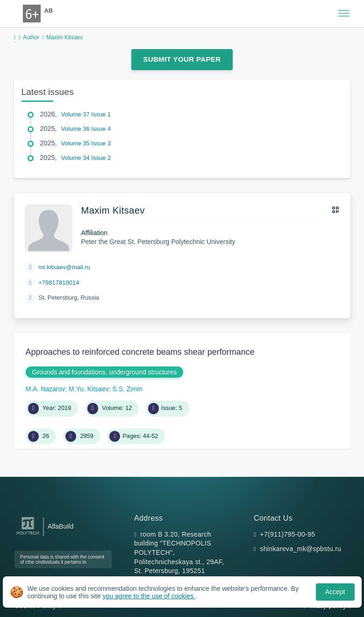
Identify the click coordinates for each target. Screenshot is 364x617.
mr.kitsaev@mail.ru (64, 267)
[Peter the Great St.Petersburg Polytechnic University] (28, 535)
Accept (335, 592)
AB (49, 11)
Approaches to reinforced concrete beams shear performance (140, 352)
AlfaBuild (61, 526)
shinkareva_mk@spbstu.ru (300, 549)
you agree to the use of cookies (149, 596)
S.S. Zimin (127, 389)
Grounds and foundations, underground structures (105, 372)
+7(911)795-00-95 (287, 534)
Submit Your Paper (182, 59)
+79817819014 (59, 283)
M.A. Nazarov (46, 389)
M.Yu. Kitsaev (89, 389)
